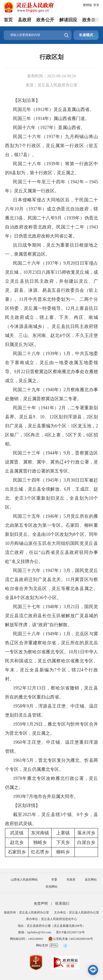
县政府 (24, 20)
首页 (8, 20)
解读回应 (68, 20)
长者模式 (86, 35)
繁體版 (87, 5)
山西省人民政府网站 (24, 880)
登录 (96, 5)
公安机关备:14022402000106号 (70, 939)
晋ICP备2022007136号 (70, 932)
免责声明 (41, 904)
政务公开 (45, 20)
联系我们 (62, 904)
